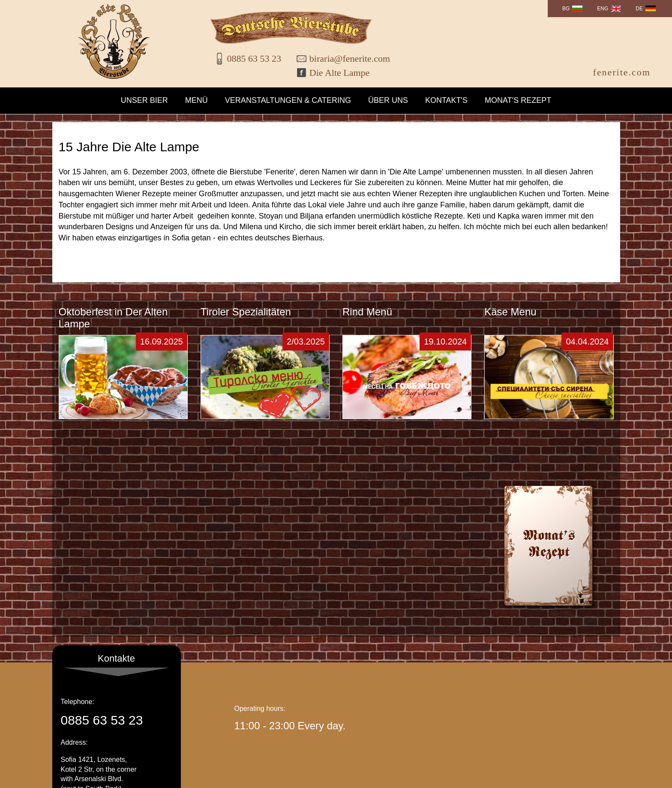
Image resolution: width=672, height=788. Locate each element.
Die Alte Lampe (340, 73)
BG (566, 9)
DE (639, 9)
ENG (603, 9)
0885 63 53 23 (254, 58)
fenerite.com (622, 72)
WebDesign (598, 777)
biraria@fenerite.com (344, 58)
